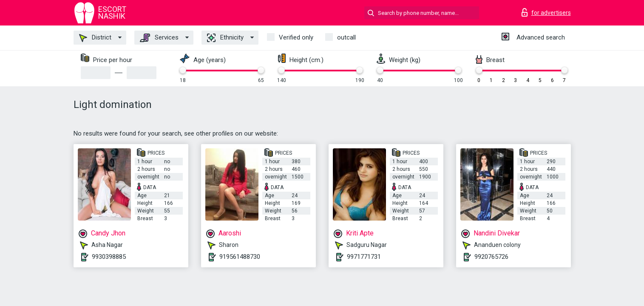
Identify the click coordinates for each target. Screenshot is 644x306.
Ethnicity (225, 38)
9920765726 (491, 257)
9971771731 (364, 257)
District (95, 38)
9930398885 (109, 257)
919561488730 (240, 257)
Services (159, 38)
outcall (346, 37)
